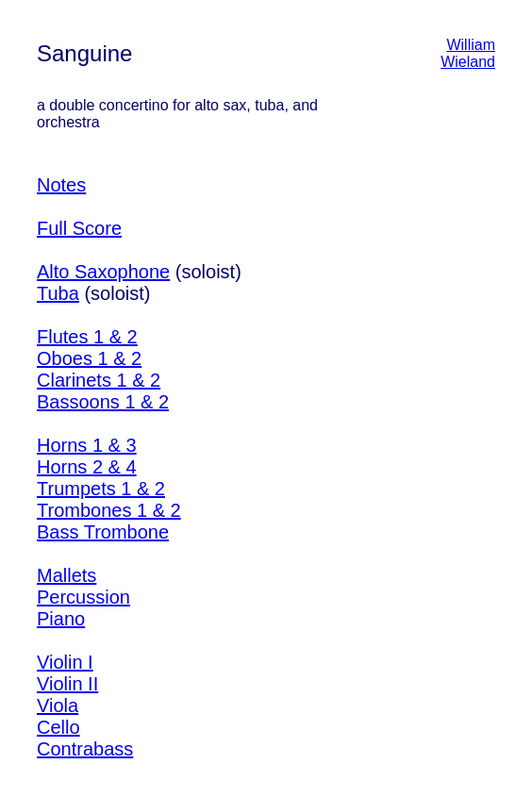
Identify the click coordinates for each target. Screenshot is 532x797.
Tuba (58, 293)
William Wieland (468, 53)
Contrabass (85, 749)
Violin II (67, 684)
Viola (58, 706)
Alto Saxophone (103, 272)
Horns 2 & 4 (87, 467)
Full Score (79, 228)
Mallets (66, 575)
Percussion (83, 597)
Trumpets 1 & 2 (101, 489)
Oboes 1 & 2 (89, 358)
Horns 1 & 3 (87, 445)
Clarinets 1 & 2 (99, 380)
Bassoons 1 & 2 (103, 402)
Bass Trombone (103, 532)
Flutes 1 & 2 (87, 337)
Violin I (65, 662)
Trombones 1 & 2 (109, 510)
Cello (58, 727)
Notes (61, 185)
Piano (61, 619)
